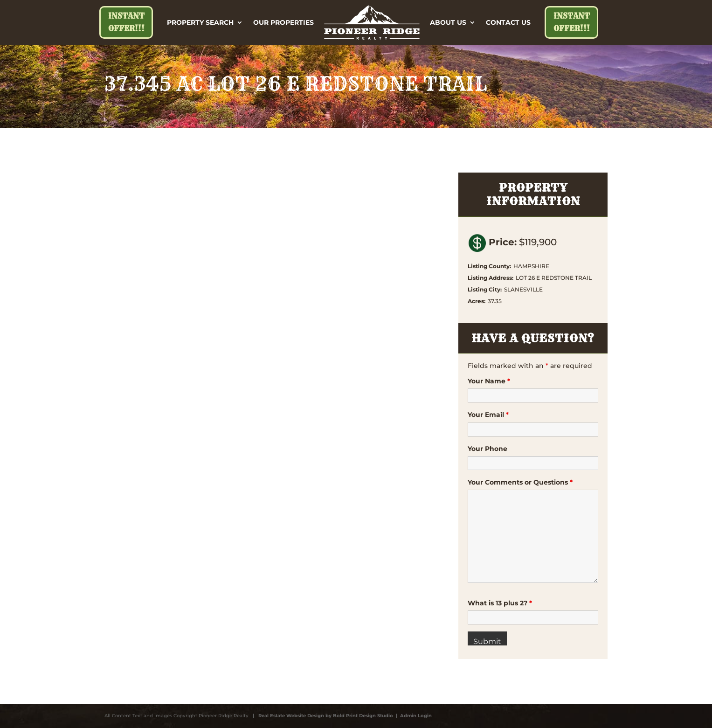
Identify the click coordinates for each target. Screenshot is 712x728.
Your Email (488, 415)
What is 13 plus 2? (500, 603)
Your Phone (487, 449)
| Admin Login (412, 716)
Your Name (489, 381)
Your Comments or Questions (520, 482)
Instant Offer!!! (126, 22)
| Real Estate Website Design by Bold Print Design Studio (321, 716)
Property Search (200, 22)
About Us (448, 22)
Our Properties (283, 22)
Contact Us (508, 22)
